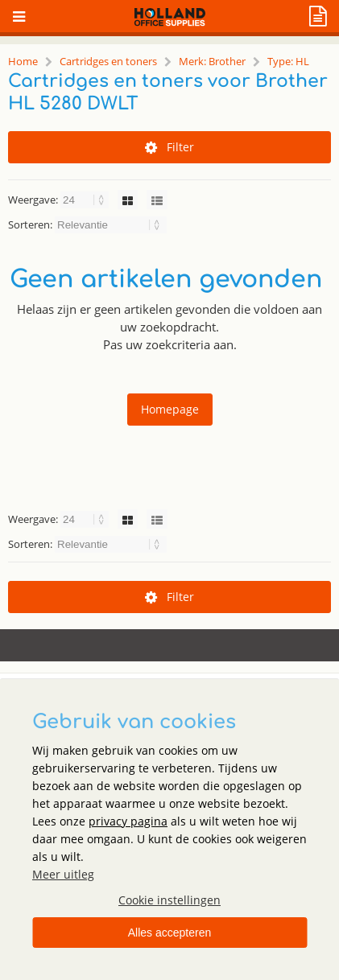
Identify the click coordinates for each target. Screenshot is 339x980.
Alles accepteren (170, 933)
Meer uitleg (63, 874)
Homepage (170, 409)
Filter (169, 147)
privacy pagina (128, 821)
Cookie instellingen (169, 900)
